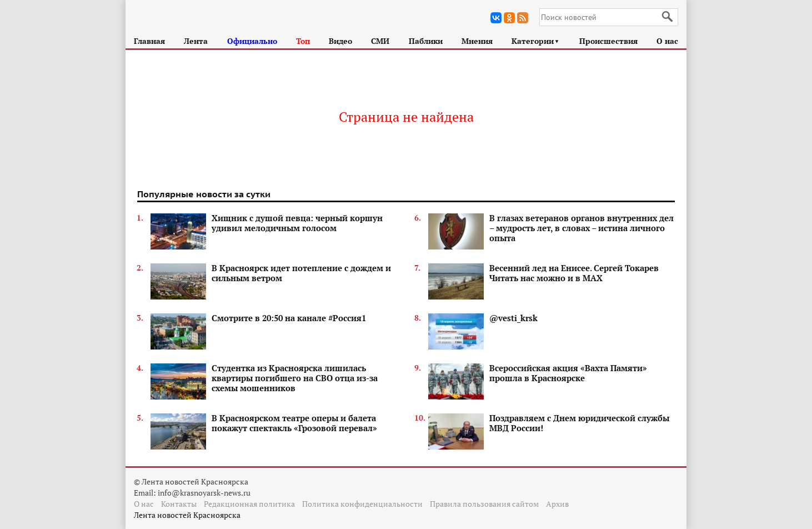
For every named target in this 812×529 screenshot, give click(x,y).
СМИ (380, 41)
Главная (149, 41)
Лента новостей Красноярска (187, 515)
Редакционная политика (249, 504)
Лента (196, 41)
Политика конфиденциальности (362, 504)
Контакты (179, 504)
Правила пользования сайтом (484, 504)
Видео (340, 41)
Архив (557, 504)
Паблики (426, 41)
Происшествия (608, 41)
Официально (252, 41)
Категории (536, 41)
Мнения (477, 41)
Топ (303, 41)
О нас (667, 41)
